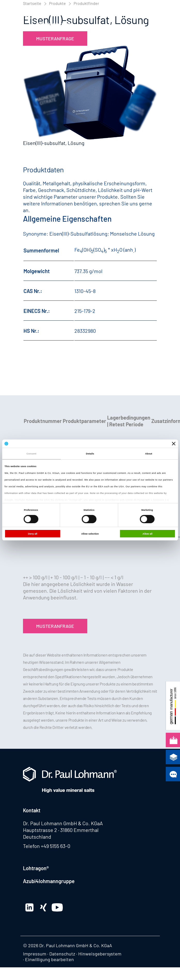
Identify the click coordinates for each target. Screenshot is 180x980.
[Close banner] (174, 444)
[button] (152, 17)
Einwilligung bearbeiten (49, 959)
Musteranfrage (55, 38)
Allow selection (90, 534)
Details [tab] (90, 454)
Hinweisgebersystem (100, 954)
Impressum (35, 954)
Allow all (147, 534)
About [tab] (149, 454)
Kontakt (32, 810)
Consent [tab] (31, 454)
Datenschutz (62, 954)
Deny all (33, 534)
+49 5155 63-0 (56, 846)
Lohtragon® (36, 868)
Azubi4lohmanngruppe (49, 881)
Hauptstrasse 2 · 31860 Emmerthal (61, 830)
